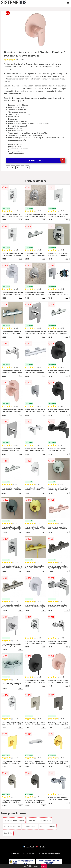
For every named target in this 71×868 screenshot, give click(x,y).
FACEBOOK (29, 847)
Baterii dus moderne (12, 827)
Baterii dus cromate (48, 827)
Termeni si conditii (17, 853)
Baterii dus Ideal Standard (14, 820)
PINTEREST (41, 847)
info (21, 220)
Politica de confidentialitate (36, 853)
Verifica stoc (47, 160)
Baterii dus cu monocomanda (39, 820)
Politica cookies (54, 853)
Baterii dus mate (30, 827)
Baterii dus (8, 833)
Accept (44, 866)
